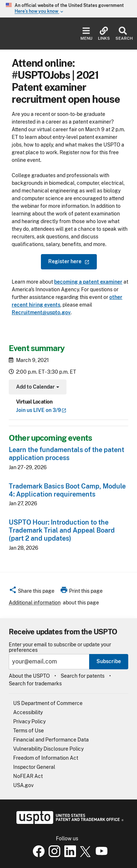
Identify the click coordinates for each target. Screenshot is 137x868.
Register (69, 261)
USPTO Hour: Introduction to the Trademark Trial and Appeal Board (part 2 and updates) (62, 530)
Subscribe (109, 661)
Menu (86, 34)
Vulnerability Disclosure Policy (48, 749)
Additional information (35, 603)
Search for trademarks (35, 684)
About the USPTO (29, 676)
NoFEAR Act (28, 776)
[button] (32, 592)
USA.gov (23, 785)
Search (123, 34)
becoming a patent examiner (88, 282)
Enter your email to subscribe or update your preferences (60, 647)
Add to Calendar (37, 388)
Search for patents (83, 676)
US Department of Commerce (48, 703)
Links (104, 34)
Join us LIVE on (41, 410)
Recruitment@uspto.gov (41, 312)
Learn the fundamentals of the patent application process (66, 454)
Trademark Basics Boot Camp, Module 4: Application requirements (67, 490)
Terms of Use (28, 731)
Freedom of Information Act (46, 758)
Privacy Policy (29, 721)
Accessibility (28, 712)
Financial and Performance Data (51, 740)
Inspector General (34, 767)
